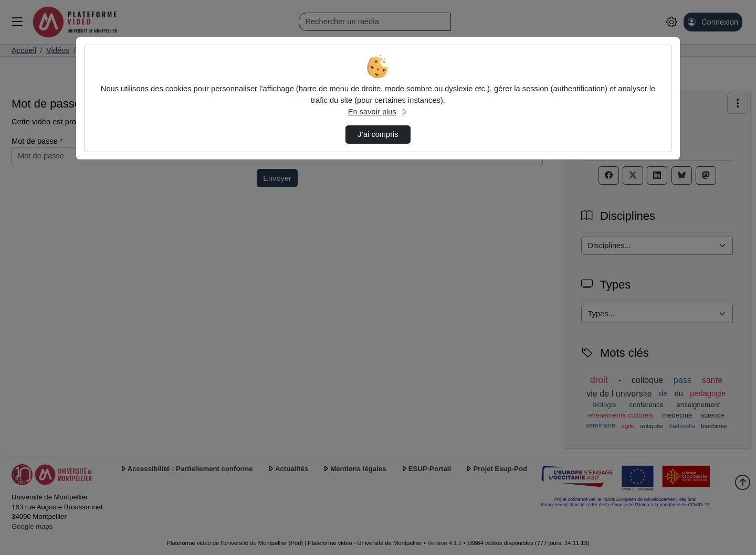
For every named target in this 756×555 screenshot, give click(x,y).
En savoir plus (378, 112)
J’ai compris (378, 134)
